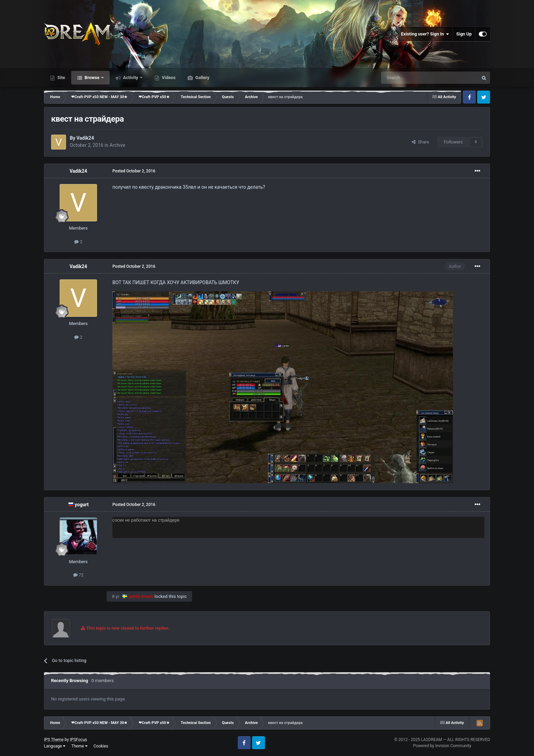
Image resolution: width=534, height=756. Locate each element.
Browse (92, 78)
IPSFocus (78, 740)
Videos (168, 78)
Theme (80, 746)
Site (61, 78)
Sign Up (464, 34)
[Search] (413, 78)
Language (55, 746)
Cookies (101, 746)
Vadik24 (85, 138)
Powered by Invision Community (442, 746)
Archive (117, 145)
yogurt (82, 505)
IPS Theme (54, 740)
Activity (131, 78)
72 (78, 575)
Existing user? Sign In (425, 34)
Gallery (202, 78)
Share (420, 142)
